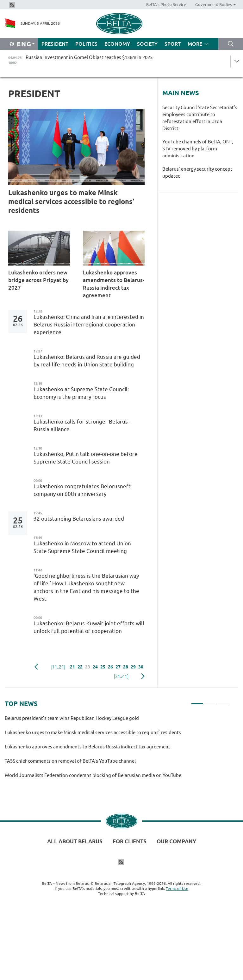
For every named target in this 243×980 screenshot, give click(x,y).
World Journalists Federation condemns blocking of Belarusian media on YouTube (93, 775)
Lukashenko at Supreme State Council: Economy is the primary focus (81, 393)
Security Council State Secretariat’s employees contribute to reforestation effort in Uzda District (200, 118)
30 (141, 667)
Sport (173, 44)
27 (118, 667)
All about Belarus (75, 841)
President (55, 44)
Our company (176, 841)
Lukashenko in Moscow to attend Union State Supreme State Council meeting (82, 547)
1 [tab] (197, 701)
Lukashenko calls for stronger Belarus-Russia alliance (81, 425)
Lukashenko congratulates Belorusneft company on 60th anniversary (82, 490)
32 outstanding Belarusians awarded (79, 519)
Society (147, 44)
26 (110, 667)
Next (143, 676)
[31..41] (121, 676)
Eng (24, 44)
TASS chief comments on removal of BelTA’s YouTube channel (70, 761)
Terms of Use (177, 888)
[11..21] (58, 667)
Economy (117, 44)
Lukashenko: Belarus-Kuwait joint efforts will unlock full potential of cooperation (89, 627)
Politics (86, 44)
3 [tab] (223, 701)
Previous (36, 667)
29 (133, 667)
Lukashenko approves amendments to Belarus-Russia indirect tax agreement (114, 284)
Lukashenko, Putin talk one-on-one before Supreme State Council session (86, 458)
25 (103, 667)
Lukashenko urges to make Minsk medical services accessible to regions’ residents (71, 201)
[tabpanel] (117, 750)
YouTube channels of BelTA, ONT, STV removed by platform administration (198, 149)
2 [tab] (210, 701)
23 (88, 667)
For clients (130, 841)
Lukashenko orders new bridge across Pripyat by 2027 (38, 280)
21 (72, 667)
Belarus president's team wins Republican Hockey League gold (73, 718)
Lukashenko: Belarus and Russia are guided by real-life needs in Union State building (87, 361)
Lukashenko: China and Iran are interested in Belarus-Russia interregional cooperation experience (89, 324)
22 (80, 667)
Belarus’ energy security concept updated (197, 172)
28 (126, 667)
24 (95, 667)
